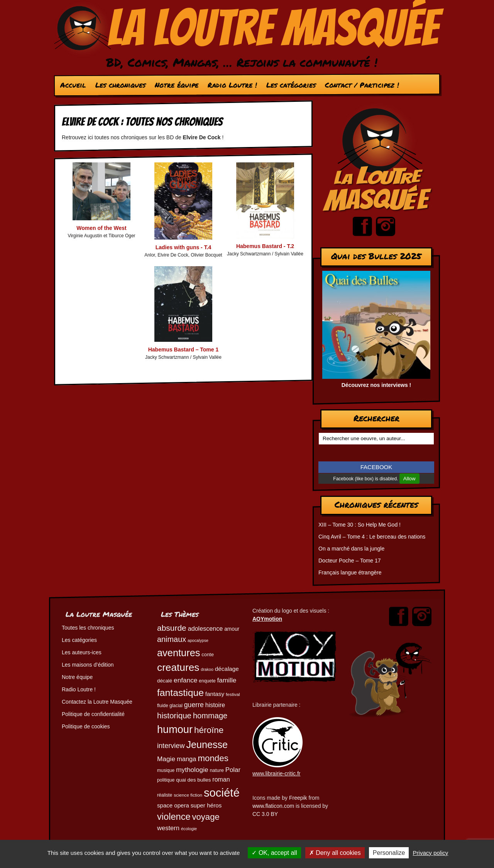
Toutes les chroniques (88, 628)
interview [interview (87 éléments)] (171, 746)
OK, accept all (274, 853)
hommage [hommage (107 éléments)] (210, 716)
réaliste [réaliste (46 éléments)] (165, 795)
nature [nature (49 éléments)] (217, 770)
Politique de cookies (86, 726)
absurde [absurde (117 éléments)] (172, 628)
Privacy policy (431, 853)
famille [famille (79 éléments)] (227, 680)
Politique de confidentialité (93, 714)
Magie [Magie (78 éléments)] (166, 759)
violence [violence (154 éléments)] (174, 817)
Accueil (73, 85)
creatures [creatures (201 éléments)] (178, 667)
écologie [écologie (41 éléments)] (189, 829)
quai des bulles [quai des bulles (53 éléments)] (193, 780)
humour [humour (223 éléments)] (175, 729)
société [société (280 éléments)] (222, 793)
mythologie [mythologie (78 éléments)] (192, 770)
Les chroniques (120, 85)
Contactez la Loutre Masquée (97, 702)
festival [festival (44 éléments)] (233, 694)
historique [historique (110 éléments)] (174, 715)
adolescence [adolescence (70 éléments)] (206, 628)
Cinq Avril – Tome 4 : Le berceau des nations (372, 537)
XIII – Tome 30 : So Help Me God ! (360, 525)
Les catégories (291, 85)
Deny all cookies (335, 853)
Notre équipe (177, 85)
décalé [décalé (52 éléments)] (165, 681)
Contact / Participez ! (362, 85)
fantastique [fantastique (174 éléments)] (180, 693)
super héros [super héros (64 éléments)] (206, 805)
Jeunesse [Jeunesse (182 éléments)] (207, 745)
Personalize (389, 853)
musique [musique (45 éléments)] (166, 770)
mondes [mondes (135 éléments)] (213, 758)
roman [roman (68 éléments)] (221, 779)
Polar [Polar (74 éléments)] (233, 770)
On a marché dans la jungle (351, 549)
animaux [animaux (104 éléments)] (172, 639)
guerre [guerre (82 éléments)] (194, 705)
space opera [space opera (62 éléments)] (173, 805)
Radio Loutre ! (232, 85)
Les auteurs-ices (82, 652)
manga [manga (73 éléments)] (187, 759)
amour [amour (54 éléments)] (232, 629)
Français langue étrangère (350, 572)
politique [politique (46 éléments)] (166, 780)
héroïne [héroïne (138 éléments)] (209, 730)
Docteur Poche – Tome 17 (350, 561)
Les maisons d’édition (88, 665)
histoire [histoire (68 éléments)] (215, 705)
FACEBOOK (376, 467)
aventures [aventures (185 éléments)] (178, 653)
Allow (409, 479)
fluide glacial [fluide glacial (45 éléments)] (170, 706)
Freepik (298, 798)
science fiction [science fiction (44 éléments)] (188, 795)
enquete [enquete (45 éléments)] (207, 681)
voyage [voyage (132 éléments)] (206, 817)
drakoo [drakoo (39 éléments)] (207, 669)
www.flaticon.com (273, 806)
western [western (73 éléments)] (168, 828)
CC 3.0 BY (265, 814)
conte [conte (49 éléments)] (207, 654)
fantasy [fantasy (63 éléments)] (215, 694)
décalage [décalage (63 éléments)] (227, 669)
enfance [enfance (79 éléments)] (185, 680)
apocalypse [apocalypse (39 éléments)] (198, 640)
